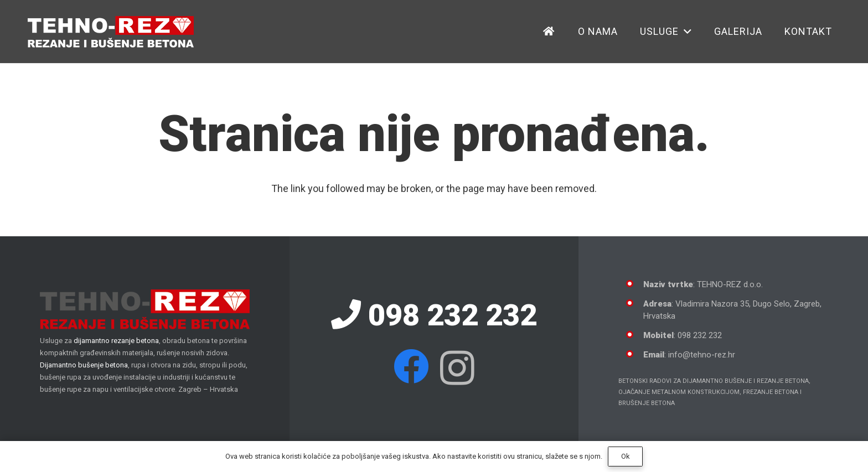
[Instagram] (457, 368)
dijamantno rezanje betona (116, 341)
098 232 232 (434, 315)
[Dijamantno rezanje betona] (111, 32)
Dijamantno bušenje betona (84, 365)
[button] (359, 32)
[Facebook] (411, 366)
